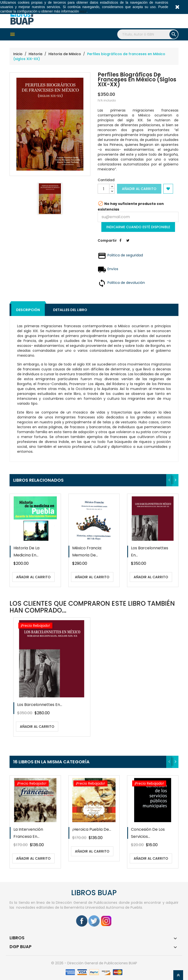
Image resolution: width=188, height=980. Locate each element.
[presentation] (169, 480)
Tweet (128, 244)
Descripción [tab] (28, 310)
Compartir (120, 244)
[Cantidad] (104, 189)
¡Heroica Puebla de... (92, 829)
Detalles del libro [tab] (70, 310)
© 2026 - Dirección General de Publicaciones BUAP (94, 963)
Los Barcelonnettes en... (40, 705)
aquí (83, 11)
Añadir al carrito (139, 189)
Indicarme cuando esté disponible (138, 227)
